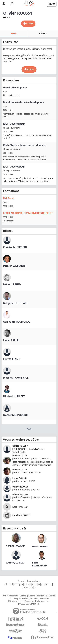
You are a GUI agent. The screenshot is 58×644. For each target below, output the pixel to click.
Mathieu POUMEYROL (16, 378)
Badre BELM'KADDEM (40, 564)
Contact (23, 596)
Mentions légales (16, 601)
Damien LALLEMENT (15, 266)
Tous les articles (31, 601)
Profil (14, 33)
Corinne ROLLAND (15, 546)
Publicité (32, 596)
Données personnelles (19, 598)
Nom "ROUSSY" (20, 507)
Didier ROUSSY (20, 456)
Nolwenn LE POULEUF (16, 415)
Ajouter (30, 23)
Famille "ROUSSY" (21, 515)
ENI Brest (8, 198)
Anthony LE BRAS (15, 563)
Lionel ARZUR (11, 340)
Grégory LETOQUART (16, 303)
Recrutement (42, 596)
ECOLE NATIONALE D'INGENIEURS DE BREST (28, 213)
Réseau (43, 33)
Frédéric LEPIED (12, 284)
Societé (52, 596)
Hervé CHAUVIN (40, 546)
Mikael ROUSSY (20, 494)
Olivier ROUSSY (20, 446)
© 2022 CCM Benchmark (29, 604)
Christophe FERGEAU (15, 247)
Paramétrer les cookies (39, 598)
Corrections (44, 601)
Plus (29, 429)
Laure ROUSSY (20, 478)
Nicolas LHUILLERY (14, 396)
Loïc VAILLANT (12, 359)
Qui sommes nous (11, 596)
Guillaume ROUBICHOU (17, 322)
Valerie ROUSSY (20, 487)
